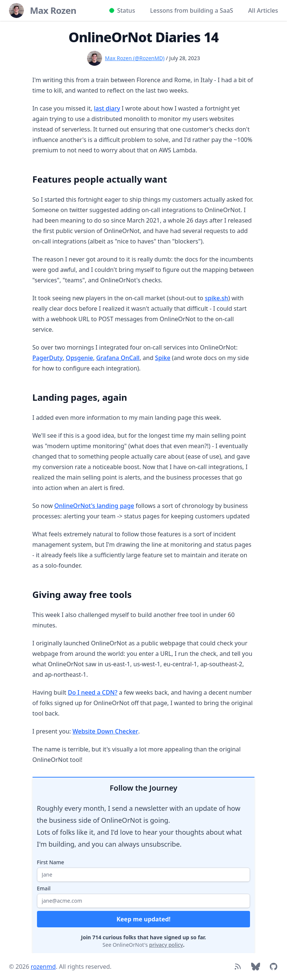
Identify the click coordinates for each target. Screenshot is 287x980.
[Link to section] (29, 176)
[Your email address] (144, 901)
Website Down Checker (105, 731)
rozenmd (43, 967)
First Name (51, 862)
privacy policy (166, 945)
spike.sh (216, 298)
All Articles (263, 10)
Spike (163, 358)
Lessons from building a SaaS (191, 10)
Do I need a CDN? (92, 692)
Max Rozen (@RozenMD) (135, 58)
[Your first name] (144, 875)
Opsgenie (79, 358)
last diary (107, 108)
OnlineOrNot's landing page (94, 506)
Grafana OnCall (118, 358)
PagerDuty (48, 358)
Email (44, 888)
